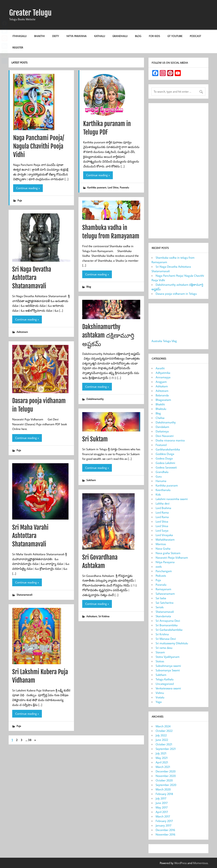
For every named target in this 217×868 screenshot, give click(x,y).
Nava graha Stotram (168, 553)
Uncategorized (165, 684)
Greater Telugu (30, 13)
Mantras (161, 544)
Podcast (195, 36)
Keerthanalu (163, 490)
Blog (138, 36)
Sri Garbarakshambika (169, 630)
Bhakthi (39, 36)
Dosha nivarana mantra (170, 440)
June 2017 (162, 803)
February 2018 (164, 794)
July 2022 (161, 735)
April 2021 (162, 762)
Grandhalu (120, 36)
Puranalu (124, 187)
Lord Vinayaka (164, 535)
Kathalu (100, 36)
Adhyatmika (163, 373)
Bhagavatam (163, 400)
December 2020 (166, 771)
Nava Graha (163, 548)
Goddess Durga (165, 454)
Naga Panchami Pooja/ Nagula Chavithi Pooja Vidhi (39, 146)
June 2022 (162, 740)
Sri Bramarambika (167, 625)
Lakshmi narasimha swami (172, 499)
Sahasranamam (165, 594)
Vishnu (160, 693)
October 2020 (164, 780)
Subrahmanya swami (168, 666)
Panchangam (164, 571)
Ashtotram (22, 332)
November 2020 (166, 776)
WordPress (180, 863)
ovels (159, 567)
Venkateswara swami (168, 688)
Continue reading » (28, 188)
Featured (161, 445)
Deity (56, 36)
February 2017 (164, 821)
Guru (159, 476)
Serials (160, 607)
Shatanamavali (24, 595)
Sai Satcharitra (165, 603)
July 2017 (161, 798)
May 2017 (162, 807)
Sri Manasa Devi (166, 639)
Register (18, 47)
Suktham (91, 480)
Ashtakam (92, 616)
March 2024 (163, 726)
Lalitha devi (163, 503)
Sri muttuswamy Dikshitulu (172, 643)
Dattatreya (162, 431)
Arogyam (161, 382)
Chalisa (160, 418)
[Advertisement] (178, 171)
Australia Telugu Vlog (164, 341)
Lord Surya (162, 530)
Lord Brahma (163, 508)
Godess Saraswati (166, 467)
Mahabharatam (165, 539)
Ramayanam (163, 589)
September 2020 (166, 785)
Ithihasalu (19, 36)
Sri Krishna (104, 616)
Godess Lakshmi (165, 463)
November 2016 (165, 834)
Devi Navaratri (165, 436)
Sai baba (161, 598)
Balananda (162, 395)
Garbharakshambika (168, 449)
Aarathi (160, 368)
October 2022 (164, 731)
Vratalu (160, 697)
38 (30, 740)
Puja (20, 200)
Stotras (160, 661)
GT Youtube (175, 36)
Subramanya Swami (168, 670)
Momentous (200, 863)
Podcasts (161, 576)
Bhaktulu (161, 409)
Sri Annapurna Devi (168, 621)
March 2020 (163, 789)
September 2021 (166, 749)
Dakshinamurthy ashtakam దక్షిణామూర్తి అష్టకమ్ (108, 335)
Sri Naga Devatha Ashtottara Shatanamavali (32, 278)
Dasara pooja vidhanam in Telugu (176, 294)
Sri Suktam (95, 439)
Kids (158, 494)
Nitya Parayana (76, 36)
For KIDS (154, 36)
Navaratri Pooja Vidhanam (172, 558)
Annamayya (163, 377)
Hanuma (161, 481)
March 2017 (163, 816)
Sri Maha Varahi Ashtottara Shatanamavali (30, 536)
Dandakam (162, 427)
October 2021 (164, 744)
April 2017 (162, 812)
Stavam (160, 652)
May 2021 (162, 758)
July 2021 (161, 753)
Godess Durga (164, 458)
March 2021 (163, 767)
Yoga (159, 702)
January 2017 (164, 825)
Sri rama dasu (164, 648)
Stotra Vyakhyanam (168, 657)
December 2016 (165, 830)
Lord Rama (162, 512)
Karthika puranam (97, 187)
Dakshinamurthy (95, 399)
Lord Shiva (113, 187)
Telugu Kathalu (165, 679)
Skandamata (163, 616)
